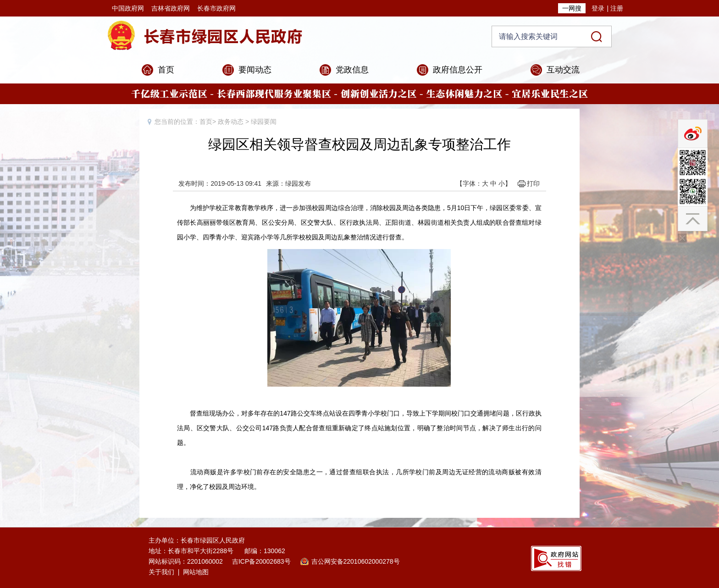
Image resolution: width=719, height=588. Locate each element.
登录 (598, 8)
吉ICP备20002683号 (261, 561)
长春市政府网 (216, 8)
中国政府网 (128, 8)
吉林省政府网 (171, 8)
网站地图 (196, 572)
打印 (533, 183)
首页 (166, 70)
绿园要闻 (264, 122)
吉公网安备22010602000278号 (356, 561)
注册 (617, 8)
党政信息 (352, 70)
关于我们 (161, 572)
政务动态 (231, 122)
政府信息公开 (458, 70)
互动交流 (563, 70)
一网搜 (572, 8)
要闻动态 (255, 70)
